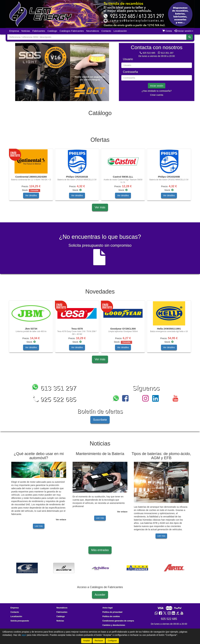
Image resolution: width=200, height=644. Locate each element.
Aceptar (87, 641)
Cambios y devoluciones (114, 625)
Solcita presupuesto (20, 621)
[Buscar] (190, 37)
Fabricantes (39, 31)
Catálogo (61, 616)
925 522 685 (149, 53)
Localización (120, 31)
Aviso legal (107, 608)
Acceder (100, 595)
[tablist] (62, 72)
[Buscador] (97, 37)
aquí (24, 635)
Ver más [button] (100, 207)
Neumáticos (92, 31)
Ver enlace (61, 520)
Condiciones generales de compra (118, 621)
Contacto (106, 31)
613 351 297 (167, 53)
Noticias (26, 31)
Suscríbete (100, 420)
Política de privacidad (112, 612)
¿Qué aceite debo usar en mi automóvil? (39, 456)
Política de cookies (111, 616)
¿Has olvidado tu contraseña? (157, 91)
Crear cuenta (157, 95)
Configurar (112, 641)
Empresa (14, 31)
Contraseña (130, 72)
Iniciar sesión (157, 86)
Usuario (128, 59)
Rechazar (99, 641)
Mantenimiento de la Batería (100, 454)
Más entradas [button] (100, 550)
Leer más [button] (39, 526)
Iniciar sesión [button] (184, 31)
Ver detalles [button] (31, 195)
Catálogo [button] (52, 31)
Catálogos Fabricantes (72, 31)
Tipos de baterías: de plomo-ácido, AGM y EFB (161, 456)
